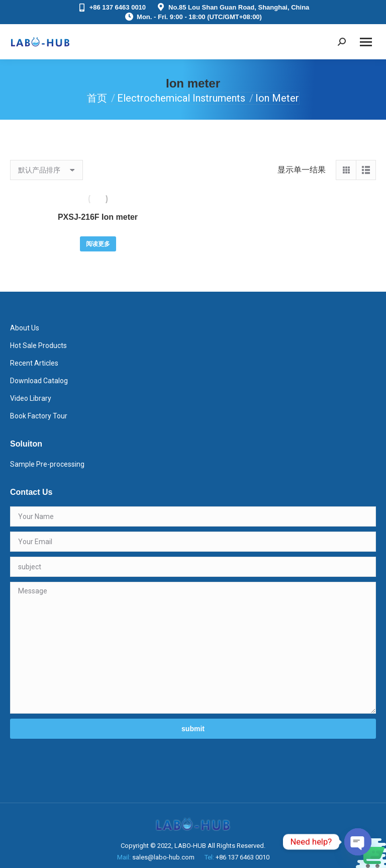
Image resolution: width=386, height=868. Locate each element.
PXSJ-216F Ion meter (98, 217)
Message (193, 648)
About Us (25, 328)
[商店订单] (46, 170)
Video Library (31, 398)
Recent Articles (34, 363)
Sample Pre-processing (47, 464)
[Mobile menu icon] (366, 42)
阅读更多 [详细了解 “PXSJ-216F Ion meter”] (98, 244)
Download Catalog (39, 381)
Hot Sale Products (38, 345)
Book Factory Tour (39, 416)
